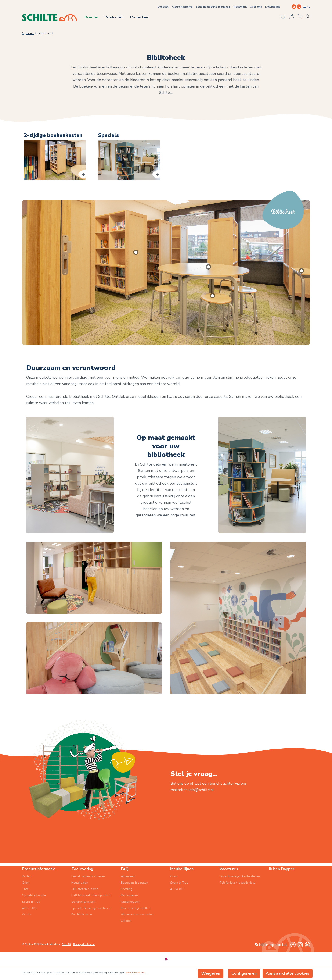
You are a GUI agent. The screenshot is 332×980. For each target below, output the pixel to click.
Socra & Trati (31, 902)
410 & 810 (177, 889)
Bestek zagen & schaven (88, 876)
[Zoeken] (309, 17)
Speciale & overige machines (91, 908)
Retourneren (129, 895)
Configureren (244, 973)
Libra (25, 889)
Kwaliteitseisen (82, 914)
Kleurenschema (182, 7)
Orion (26, 883)
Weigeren (211, 973)
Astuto (27, 914)
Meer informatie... (136, 973)
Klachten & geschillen (136, 908)
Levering (127, 889)
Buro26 (66, 944)
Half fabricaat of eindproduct (91, 895)
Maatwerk (240, 7)
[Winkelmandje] (298, 17)
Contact (163, 7)
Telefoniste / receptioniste (237, 883)
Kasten (27, 876)
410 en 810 (30, 908)
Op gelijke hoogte (34, 895)
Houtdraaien (80, 883)
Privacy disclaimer (84, 944)
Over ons (256, 7)
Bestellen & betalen (134, 883)
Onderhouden (130, 902)
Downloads (273, 7)
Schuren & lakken (83, 902)
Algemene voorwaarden (137, 914)
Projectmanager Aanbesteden (240, 876)
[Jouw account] (290, 18)
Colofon (126, 921)
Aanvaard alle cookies (288, 973)
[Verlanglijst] (281, 17)
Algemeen (128, 876)
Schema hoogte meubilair (213, 7)
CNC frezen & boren (85, 889)
